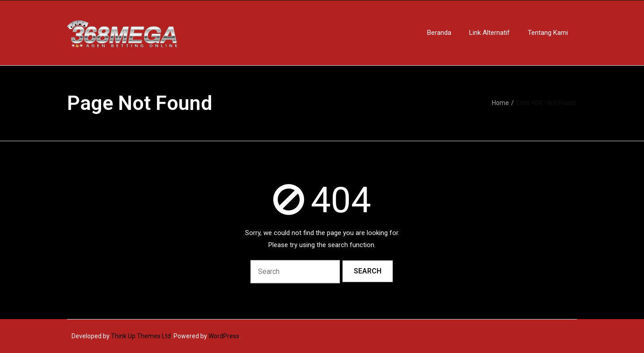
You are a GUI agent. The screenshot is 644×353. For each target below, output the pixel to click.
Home (500, 103)
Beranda (439, 33)
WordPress (224, 336)
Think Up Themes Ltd (141, 336)
